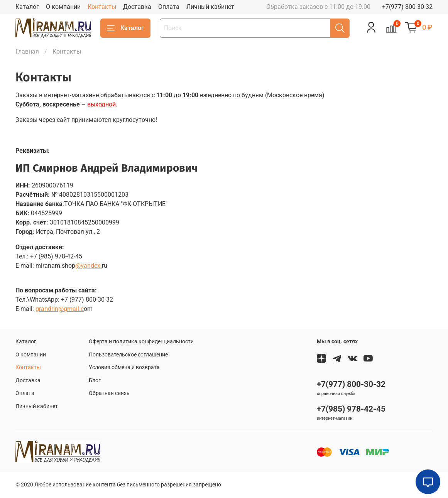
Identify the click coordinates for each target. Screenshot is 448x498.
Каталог (27, 7)
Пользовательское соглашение (128, 355)
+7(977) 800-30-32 (407, 7)
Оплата (169, 7)
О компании (63, 7)
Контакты (102, 7)
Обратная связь (109, 393)
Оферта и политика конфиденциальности (141, 342)
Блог (95, 381)
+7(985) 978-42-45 (351, 409)
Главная (27, 51)
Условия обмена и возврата (124, 367)
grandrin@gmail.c (60, 309)
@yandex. (89, 266)
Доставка (137, 7)
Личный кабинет (210, 7)
